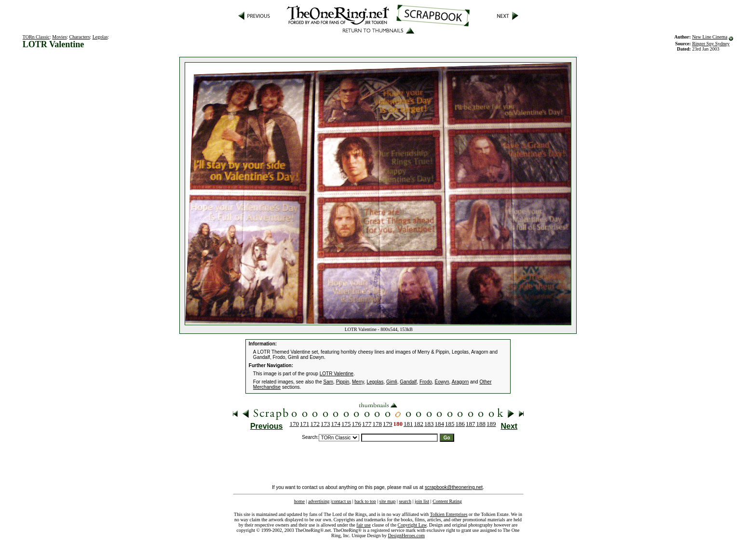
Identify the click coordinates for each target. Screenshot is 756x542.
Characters (80, 37)
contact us (341, 501)
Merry (358, 382)
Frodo (426, 382)
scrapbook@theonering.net (454, 487)
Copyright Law (412, 525)
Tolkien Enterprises (449, 514)
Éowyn (442, 382)
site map (388, 501)
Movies (59, 37)
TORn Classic (36, 37)
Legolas (100, 37)
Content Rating (447, 501)
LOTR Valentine (337, 374)
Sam (329, 382)
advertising (319, 501)
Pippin (343, 382)
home (299, 501)
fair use (364, 525)
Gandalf (408, 382)
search (405, 501)
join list (422, 501)
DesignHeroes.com (406, 535)
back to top (365, 501)
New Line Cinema (709, 37)
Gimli (392, 382)
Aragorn (460, 382)
